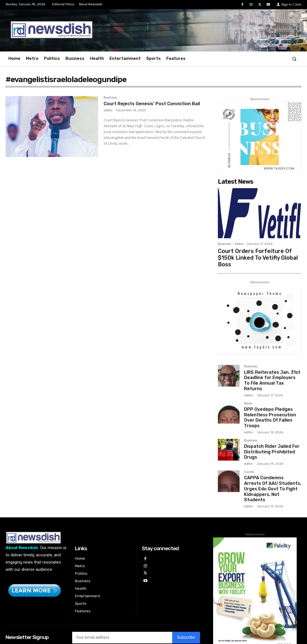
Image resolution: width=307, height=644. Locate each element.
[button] (294, 59)
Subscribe (186, 601)
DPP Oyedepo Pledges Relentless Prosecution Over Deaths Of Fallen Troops (272, 396)
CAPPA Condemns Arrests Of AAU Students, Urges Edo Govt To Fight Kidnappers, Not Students (272, 456)
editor (108, 116)
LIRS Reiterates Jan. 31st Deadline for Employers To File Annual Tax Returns (270, 367)
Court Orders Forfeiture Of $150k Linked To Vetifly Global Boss (255, 253)
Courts (249, 444)
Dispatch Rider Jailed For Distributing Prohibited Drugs (269, 425)
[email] (122, 601)
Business (110, 98)
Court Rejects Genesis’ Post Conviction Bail (152, 107)
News (248, 386)
